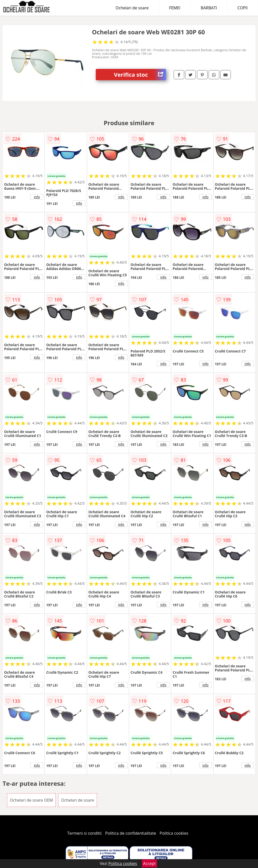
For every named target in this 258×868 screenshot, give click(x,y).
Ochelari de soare (132, 8)
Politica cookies (174, 833)
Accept (149, 863)
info (37, 197)
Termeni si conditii (85, 833)
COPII (243, 8)
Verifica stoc (140, 75)
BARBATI (209, 8)
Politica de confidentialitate (131, 833)
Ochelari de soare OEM (31, 800)
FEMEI (175, 8)
